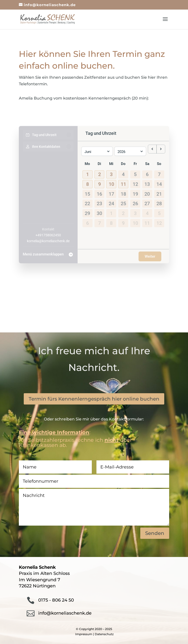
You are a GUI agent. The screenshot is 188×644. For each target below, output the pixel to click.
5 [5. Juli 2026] (159, 211)
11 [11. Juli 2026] (147, 221)
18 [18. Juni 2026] (123, 192)
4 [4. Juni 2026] (123, 173)
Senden (155, 533)
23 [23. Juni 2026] (99, 202)
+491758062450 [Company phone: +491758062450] (48, 235)
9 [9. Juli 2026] (123, 221)
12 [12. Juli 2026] (159, 221)
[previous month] (152, 148)
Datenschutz (104, 634)
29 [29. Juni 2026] (87, 211)
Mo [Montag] (87, 162)
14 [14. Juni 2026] (159, 182)
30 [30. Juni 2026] (99, 211)
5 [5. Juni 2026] (135, 173)
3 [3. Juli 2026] (135, 211)
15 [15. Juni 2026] (87, 192)
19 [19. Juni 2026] (135, 192)
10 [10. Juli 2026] (135, 221)
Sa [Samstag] (147, 162)
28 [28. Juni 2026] (159, 202)
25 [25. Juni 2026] (123, 202)
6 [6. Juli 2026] (88, 221)
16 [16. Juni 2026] (99, 192)
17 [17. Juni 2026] (111, 192)
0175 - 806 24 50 (56, 600)
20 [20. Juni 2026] (147, 192)
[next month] (161, 148)
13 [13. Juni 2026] (147, 182)
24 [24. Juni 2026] (111, 202)
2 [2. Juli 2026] (123, 211)
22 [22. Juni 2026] (87, 202)
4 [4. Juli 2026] (147, 211)
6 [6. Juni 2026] (147, 173)
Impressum (84, 634)
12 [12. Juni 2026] (135, 182)
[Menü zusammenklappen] (48, 253)
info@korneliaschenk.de (65, 613)
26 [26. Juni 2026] (135, 202)
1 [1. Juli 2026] (111, 211)
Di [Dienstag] (99, 162)
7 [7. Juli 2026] (100, 221)
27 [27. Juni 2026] (147, 202)
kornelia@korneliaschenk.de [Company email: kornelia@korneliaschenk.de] (48, 241)
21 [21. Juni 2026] (159, 192)
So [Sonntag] (159, 162)
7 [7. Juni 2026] (159, 173)
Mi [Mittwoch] (111, 162)
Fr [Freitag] (135, 162)
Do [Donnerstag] (123, 162)
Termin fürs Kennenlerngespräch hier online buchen (94, 399)
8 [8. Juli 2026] (111, 221)
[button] (88, 173)
